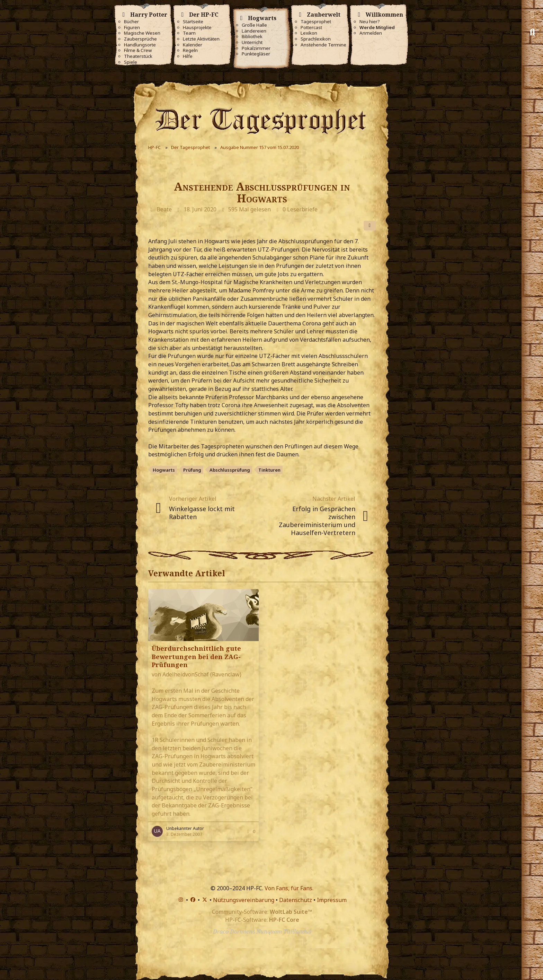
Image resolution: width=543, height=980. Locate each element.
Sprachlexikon (316, 39)
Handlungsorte (140, 45)
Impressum (332, 900)
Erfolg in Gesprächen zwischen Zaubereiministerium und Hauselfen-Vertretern (317, 521)
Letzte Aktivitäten (201, 39)
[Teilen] (370, 226)
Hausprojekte (197, 28)
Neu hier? (370, 22)
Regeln (190, 50)
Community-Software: (262, 912)
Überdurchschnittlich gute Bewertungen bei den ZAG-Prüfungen (196, 656)
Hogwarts (164, 470)
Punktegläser (256, 54)
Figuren (132, 28)
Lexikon (309, 33)
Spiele (131, 62)
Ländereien (254, 31)
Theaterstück (138, 56)
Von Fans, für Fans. (289, 888)
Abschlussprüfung (230, 470)
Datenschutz (296, 900)
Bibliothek (252, 37)
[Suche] (532, 32)
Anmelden (371, 33)
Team (189, 33)
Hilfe (188, 56)
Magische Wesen (142, 33)
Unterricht (252, 42)
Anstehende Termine (323, 45)
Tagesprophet (316, 22)
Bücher (131, 22)
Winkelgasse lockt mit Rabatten (202, 513)
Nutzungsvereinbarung (244, 900)
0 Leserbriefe (300, 209)
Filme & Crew (138, 50)
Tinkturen (269, 470)
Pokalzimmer (256, 48)
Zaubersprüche (140, 39)
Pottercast (311, 28)
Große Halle (254, 25)
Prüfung (192, 470)
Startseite (193, 22)
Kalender (193, 45)
